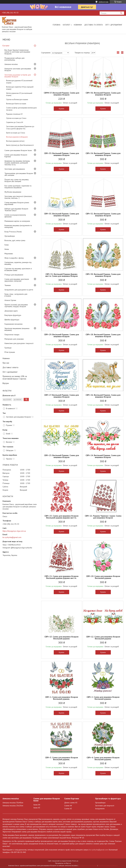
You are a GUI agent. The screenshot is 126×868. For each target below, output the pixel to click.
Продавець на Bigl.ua (63, 863)
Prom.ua (75, 861)
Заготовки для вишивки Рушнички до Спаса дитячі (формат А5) (20, 128)
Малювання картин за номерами (17, 221)
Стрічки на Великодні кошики (17, 100)
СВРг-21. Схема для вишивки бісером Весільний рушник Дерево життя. (61, 577)
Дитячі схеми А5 (71, 803)
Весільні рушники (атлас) (15, 141)
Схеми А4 (68, 806)
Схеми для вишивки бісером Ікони (18, 150)
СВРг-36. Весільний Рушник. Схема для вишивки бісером (103, 94)
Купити (62, 109)
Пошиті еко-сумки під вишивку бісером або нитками (17, 180)
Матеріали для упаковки (14, 339)
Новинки (78, 25)
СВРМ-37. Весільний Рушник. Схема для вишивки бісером (62, 94)
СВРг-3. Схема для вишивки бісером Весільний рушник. (62, 759)
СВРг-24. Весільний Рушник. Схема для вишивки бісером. (103, 456)
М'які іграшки (10, 352)
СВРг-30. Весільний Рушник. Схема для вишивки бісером (103, 275)
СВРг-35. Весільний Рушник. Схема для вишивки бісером (62, 154)
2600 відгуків (103, 2)
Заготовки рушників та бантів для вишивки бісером (18, 76)
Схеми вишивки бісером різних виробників (17, 203)
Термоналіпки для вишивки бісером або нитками (19, 174)
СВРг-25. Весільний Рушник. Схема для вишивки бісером (62, 456)
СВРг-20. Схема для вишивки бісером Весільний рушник (103, 577)
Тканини (8, 285)
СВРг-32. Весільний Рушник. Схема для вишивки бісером (103, 215)
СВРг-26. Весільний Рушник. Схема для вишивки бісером (103, 396)
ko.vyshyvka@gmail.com (12, 537)
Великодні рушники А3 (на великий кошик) (19, 82)
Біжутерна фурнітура (13, 315)
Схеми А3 (68, 809)
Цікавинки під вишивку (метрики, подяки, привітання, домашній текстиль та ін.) (17, 163)
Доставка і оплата (10, 367)
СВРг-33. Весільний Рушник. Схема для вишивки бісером (62, 215)
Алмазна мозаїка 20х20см (13, 806)
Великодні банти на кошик (16, 104)
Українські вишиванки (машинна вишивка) (17, 329)
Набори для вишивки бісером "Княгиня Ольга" (16, 210)
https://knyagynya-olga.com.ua (14, 531)
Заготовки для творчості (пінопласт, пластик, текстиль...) (18, 197)
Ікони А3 (37, 808)
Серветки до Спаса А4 (15, 122)
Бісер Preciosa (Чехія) (13, 232)
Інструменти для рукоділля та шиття (19, 290)
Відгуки (6, 383)
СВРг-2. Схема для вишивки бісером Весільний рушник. (103, 698)
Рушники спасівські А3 (14, 114)
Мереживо (9, 254)
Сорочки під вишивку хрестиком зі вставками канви (18, 269)
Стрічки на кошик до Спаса (16, 118)
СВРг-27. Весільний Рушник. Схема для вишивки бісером (62, 396)
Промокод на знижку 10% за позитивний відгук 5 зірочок (15, 378)
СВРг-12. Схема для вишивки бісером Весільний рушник (103, 638)
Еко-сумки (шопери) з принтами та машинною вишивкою (18, 187)
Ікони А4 (37, 805)
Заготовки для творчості (105, 806)
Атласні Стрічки (10, 300)
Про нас (6, 363)
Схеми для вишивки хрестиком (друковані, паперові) (17, 280)
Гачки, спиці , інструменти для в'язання (16, 295)
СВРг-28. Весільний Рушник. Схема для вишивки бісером (103, 335)
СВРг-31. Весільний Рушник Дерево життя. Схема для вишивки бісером (62, 275)
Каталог (66, 25)
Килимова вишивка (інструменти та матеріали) (18, 226)
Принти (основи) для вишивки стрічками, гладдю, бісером (16, 306)
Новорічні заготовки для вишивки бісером (18, 70)
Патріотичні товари (12, 335)
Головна (57, 25)
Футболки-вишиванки (13, 192)
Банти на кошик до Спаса (16, 133)
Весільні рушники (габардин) (17, 137)
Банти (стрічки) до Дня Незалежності (20, 145)
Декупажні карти (11, 311)
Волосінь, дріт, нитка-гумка (15, 240)
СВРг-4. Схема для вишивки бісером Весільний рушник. (103, 759)
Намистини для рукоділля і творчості (19, 343)
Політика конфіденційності (108, 865)
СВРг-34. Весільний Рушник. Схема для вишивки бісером (103, 154)
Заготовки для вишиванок (15, 169)
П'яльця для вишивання (14, 275)
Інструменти (100, 809)
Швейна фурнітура (12, 320)
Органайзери (10, 236)
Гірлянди (8, 348)
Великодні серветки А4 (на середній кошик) (20, 88)
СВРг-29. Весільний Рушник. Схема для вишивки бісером (62, 335)
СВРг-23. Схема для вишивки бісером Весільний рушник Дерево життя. (61, 517)
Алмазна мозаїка (11, 64)
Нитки (7, 249)
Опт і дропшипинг (114, 25)
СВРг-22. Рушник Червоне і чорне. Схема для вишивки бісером (103, 517)
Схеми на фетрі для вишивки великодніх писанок (21, 109)
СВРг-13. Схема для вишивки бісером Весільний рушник (61, 638)
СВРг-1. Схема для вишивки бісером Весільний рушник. (62, 698)
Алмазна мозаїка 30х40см (13, 803)
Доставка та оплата (94, 25)
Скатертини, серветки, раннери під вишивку (18, 263)
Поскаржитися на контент (88, 865)
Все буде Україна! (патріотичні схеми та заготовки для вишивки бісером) (17, 52)
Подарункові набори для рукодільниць (14, 59)
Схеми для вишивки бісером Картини (16, 156)
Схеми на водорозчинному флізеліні (15, 216)
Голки (7, 245)
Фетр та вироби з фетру (14, 258)
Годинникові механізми (13, 324)
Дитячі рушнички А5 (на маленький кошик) (19, 94)
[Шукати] (121, 13)
